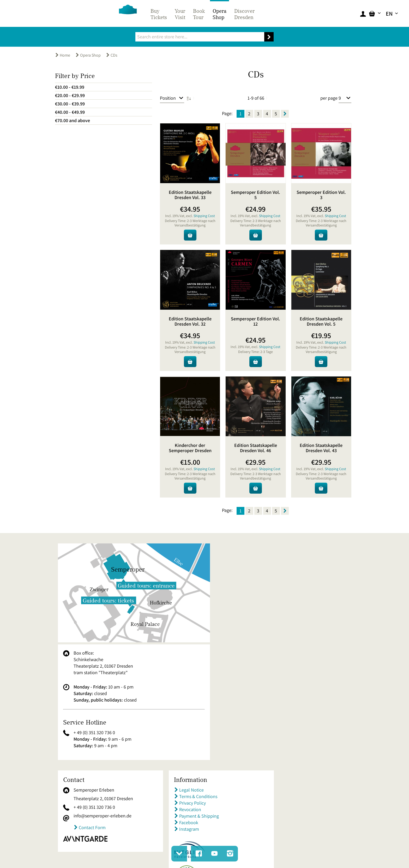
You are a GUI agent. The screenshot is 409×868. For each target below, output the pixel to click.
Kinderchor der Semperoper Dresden (190, 448)
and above (73, 120)
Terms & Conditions (187, 695)
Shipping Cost (204, 216)
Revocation (179, 708)
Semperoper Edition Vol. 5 (255, 195)
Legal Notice (180, 689)
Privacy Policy (181, 702)
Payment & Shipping (188, 715)
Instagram (178, 728)
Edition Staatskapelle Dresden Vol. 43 (321, 448)
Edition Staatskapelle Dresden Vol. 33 (190, 195)
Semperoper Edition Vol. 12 (255, 321)
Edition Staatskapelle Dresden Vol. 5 (321, 321)
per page (329, 98)
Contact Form (92, 726)
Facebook (178, 722)
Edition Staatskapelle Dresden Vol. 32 (190, 321)
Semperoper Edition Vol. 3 (321, 195)
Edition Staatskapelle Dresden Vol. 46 (256, 448)
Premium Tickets (284, 753)
